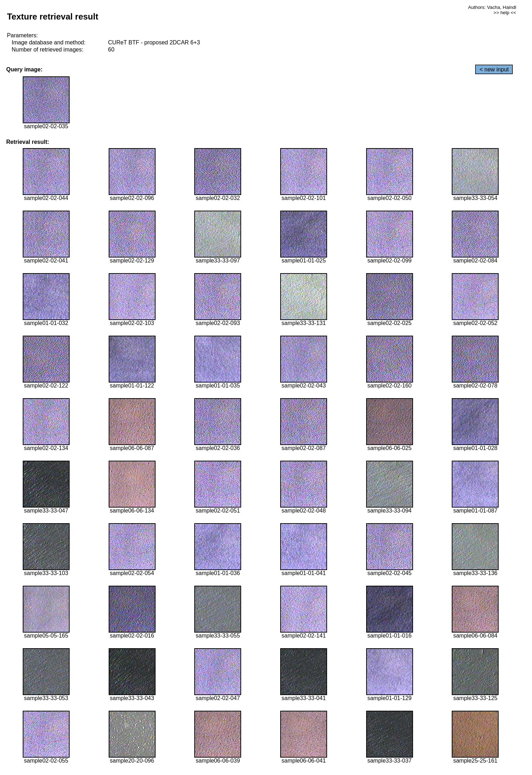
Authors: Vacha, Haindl (492, 7)
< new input (494, 69)
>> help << (505, 13)
